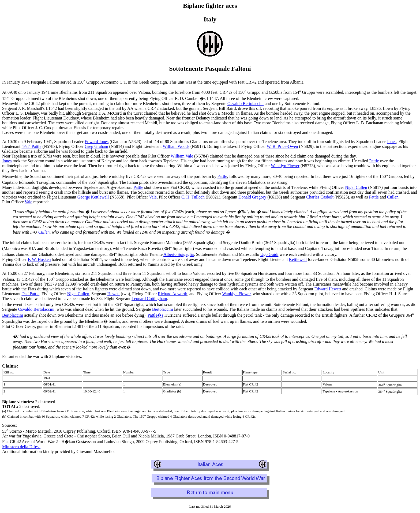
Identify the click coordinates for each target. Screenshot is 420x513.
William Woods (176, 146)
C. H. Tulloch (193, 197)
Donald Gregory (252, 197)
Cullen (393, 197)
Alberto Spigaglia (179, 255)
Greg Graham (96, 146)
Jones (392, 142)
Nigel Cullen (356, 187)
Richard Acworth (172, 294)
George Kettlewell (93, 197)
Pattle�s (155, 315)
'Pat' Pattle (30, 294)
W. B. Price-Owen (282, 146)
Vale (153, 197)
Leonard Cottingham (149, 299)
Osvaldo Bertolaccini (246, 104)
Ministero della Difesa (21, 447)
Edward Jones (97, 142)
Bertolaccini (163, 309)
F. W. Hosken (39, 259)
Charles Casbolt (320, 197)
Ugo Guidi (269, 255)
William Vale (182, 156)
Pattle (374, 161)
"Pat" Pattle (31, 146)
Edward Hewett (328, 289)
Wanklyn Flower (285, 166)
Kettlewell (298, 259)
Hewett (114, 294)
